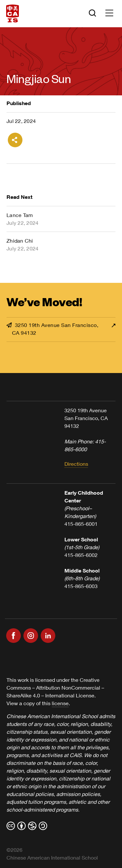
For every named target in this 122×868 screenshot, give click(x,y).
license (60, 703)
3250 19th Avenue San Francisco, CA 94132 (52, 329)
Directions (76, 464)
